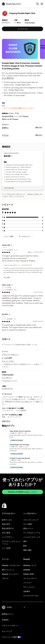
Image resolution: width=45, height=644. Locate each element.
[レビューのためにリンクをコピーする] (11, 245)
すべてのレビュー (25, 236)
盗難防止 (5, 128)
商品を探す (6, 524)
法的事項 (27, 591)
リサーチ (5, 578)
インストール (23, 29)
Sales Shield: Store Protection (20, 431)
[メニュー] (42, 4)
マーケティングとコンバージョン (11, 543)
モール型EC (28, 524)
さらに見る (7, 277)
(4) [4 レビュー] (20, 23)
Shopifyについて (30, 565)
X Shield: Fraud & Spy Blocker (20, 458)
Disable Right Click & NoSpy (19, 445)
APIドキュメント (8, 570)
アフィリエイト (29, 587)
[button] (22, 436)
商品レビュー (28, 528)
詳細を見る (6, 421)
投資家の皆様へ (29, 574)
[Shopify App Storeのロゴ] (11, 4)
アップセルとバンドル (32, 533)
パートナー (27, 583)
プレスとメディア (30, 578)
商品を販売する (8, 528)
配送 (25, 546)
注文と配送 (6, 533)
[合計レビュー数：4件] (43, 217)
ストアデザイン (8, 537)
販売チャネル (7, 520)
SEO (25, 541)
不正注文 (5, 135)
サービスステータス (31, 596)
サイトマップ (7, 631)
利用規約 (5, 620)
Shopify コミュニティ (10, 574)
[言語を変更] (16, 607)
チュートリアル (8, 361)
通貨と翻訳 (27, 550)
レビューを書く (9, 236)
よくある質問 (7, 358)
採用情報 (27, 570)
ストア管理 (6, 548)
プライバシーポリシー (10, 355)
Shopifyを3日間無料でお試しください (22, 492)
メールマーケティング (32, 537)
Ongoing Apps (30, 23)
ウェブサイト (7, 378)
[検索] (38, 4)
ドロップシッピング (31, 520)
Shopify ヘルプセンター (11, 565)
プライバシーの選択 (9, 637)
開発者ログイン (8, 614)
